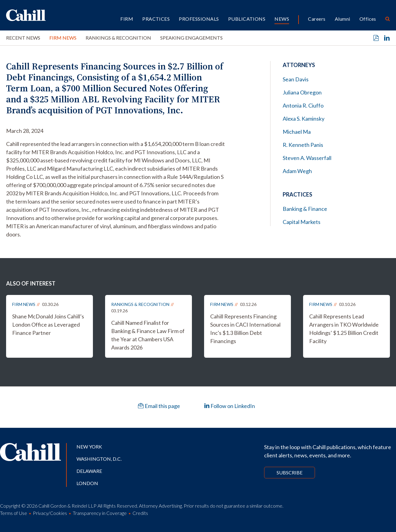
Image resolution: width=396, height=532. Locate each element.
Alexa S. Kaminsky (304, 119)
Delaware (89, 471)
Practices (156, 19)
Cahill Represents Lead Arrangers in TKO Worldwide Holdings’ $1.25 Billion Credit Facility (344, 329)
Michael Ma (297, 132)
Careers (317, 19)
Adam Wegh (297, 171)
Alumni (343, 19)
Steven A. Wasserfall (307, 158)
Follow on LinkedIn (230, 406)
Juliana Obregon (302, 92)
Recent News (23, 38)
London (87, 483)
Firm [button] (127, 19)
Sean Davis (296, 79)
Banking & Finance (305, 209)
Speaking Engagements (191, 38)
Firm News (63, 38)
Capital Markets (302, 222)
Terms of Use (14, 513)
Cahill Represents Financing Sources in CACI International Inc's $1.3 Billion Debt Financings (245, 329)
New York (89, 447)
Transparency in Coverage (100, 513)
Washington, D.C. (99, 459)
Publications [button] (247, 19)
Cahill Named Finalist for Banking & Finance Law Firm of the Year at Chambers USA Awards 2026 (148, 335)
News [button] (282, 19)
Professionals (199, 19)
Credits (140, 513)
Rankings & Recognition (118, 38)
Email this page (159, 406)
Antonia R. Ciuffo (303, 105)
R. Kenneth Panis (303, 145)
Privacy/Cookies (50, 513)
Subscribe (290, 472)
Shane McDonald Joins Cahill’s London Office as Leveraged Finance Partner (48, 325)
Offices (368, 19)
